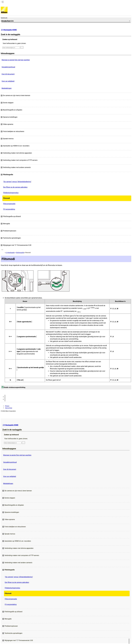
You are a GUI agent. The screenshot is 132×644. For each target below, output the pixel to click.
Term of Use (9, 408)
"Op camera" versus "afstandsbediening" (17, 182)
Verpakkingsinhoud (8, 67)
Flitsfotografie (20, 253)
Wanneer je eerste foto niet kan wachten (16, 60)
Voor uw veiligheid (8, 81)
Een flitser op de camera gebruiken (15, 187)
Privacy (7, 406)
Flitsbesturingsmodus (11, 193)
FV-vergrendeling (9, 209)
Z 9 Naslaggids (10, 253)
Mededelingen (7, 88)
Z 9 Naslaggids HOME (9, 30)
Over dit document (8, 74)
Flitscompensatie (9, 204)
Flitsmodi (6, 198)
